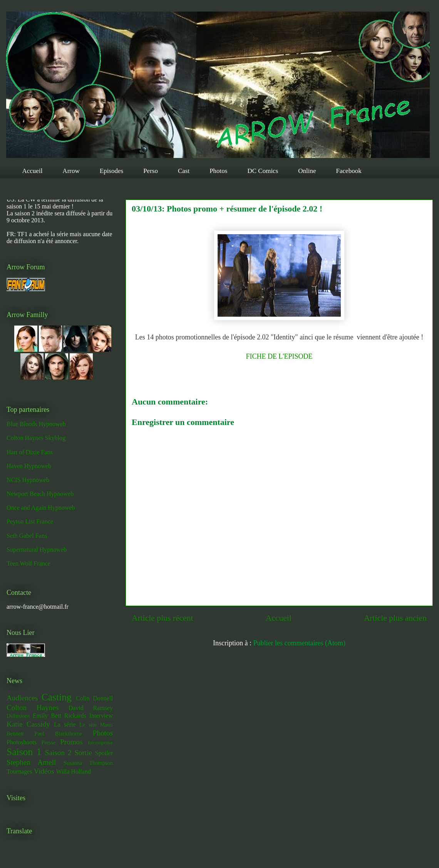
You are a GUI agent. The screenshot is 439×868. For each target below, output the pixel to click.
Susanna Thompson (88, 763)
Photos (218, 171)
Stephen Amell (31, 762)
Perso (151, 171)
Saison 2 (58, 753)
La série (65, 724)
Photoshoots (22, 742)
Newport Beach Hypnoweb (40, 494)
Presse (48, 742)
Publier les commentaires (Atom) (299, 643)
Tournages (19, 771)
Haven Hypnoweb (29, 466)
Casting (57, 697)
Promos (71, 742)
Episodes (111, 171)
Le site (88, 725)
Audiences (22, 698)
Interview (101, 716)
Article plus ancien (395, 618)
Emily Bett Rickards (59, 716)
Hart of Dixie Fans (30, 452)
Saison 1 (24, 752)
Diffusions (18, 716)
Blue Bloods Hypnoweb (36, 424)
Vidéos (44, 771)
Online (307, 171)
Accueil (33, 171)
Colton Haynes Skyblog (36, 438)
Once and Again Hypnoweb (41, 508)
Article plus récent (163, 618)
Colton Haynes (33, 708)
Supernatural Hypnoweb (37, 550)
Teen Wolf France (28, 563)
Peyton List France (30, 521)
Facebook (349, 171)
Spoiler (104, 753)
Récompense (100, 743)
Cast (184, 171)
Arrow (71, 171)
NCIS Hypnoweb (28, 480)
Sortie (83, 753)
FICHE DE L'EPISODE (279, 356)
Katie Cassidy (28, 724)
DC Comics (263, 171)
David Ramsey (91, 708)
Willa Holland (73, 771)
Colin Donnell (94, 698)
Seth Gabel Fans (27, 536)
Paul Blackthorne (58, 734)
